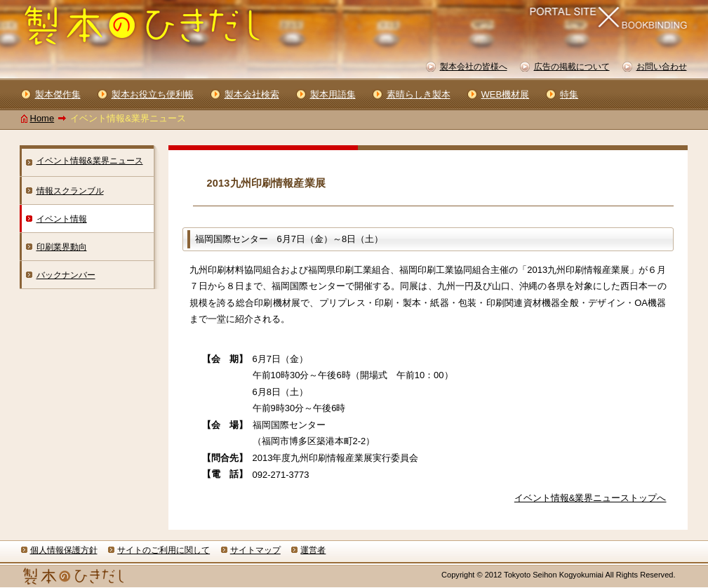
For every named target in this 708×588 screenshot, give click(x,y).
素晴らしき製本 (419, 94)
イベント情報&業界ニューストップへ (590, 498)
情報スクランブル (70, 191)
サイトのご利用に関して (163, 550)
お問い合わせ (662, 67)
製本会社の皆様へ (474, 67)
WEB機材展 (506, 94)
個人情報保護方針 (64, 550)
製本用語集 (333, 94)
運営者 (313, 550)
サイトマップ (255, 550)
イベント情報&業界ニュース (90, 161)
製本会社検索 (252, 94)
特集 (569, 94)
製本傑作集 (58, 94)
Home (42, 118)
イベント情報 (62, 219)
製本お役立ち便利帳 (153, 94)
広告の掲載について (572, 67)
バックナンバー (66, 275)
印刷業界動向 (62, 247)
